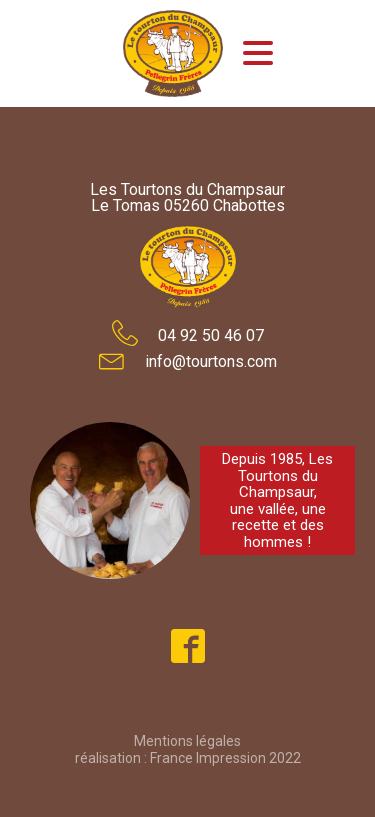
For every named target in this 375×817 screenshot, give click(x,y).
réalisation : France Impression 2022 (188, 758)
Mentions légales (187, 741)
